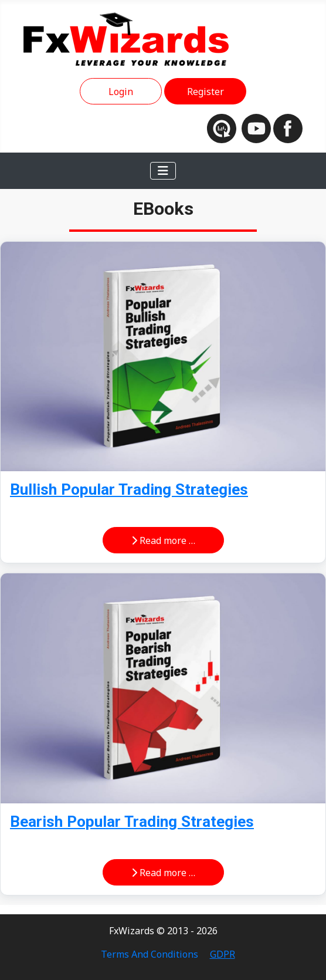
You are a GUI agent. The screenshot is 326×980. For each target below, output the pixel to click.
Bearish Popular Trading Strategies (132, 822)
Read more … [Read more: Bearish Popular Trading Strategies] (163, 873)
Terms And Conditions (150, 954)
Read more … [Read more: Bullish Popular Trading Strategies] (163, 540)
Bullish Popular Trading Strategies (129, 489)
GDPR (223, 954)
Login (121, 92)
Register (206, 92)
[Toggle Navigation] (163, 171)
